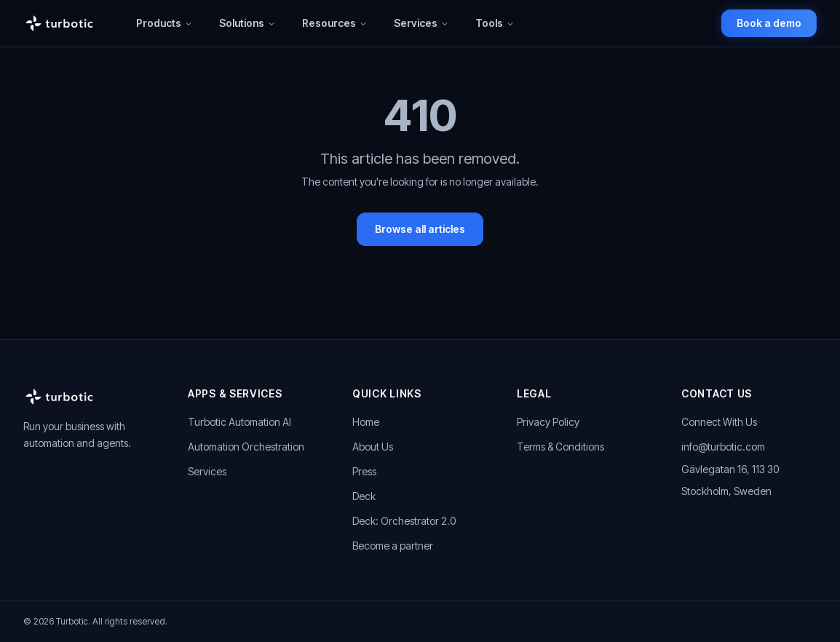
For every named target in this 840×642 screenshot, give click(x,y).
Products (165, 23)
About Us (373, 447)
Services (421, 23)
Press (364, 471)
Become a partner (393, 546)
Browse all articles (420, 229)
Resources (335, 23)
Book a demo (769, 23)
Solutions (247, 23)
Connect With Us (719, 422)
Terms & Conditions (560, 447)
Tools (495, 23)
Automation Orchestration (246, 447)
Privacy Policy (548, 422)
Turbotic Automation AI (239, 422)
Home (366, 422)
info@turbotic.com (723, 447)
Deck (364, 496)
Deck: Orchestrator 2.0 (404, 521)
